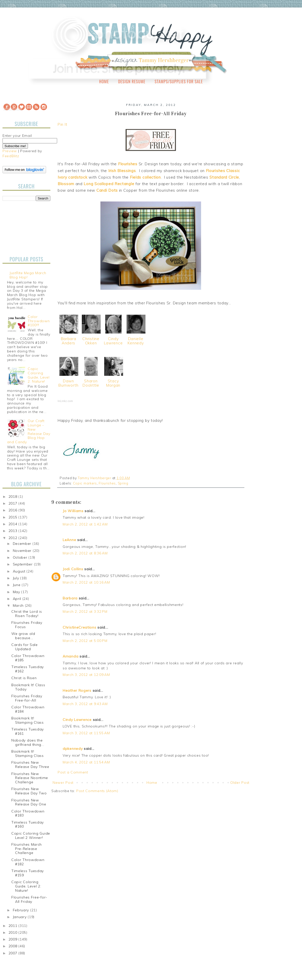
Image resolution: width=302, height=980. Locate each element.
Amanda (70, 656)
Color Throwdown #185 (28, 658)
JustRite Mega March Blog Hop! (28, 275)
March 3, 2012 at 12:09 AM (86, 675)
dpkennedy (73, 749)
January (20, 917)
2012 (14, 538)
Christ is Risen (24, 678)
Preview (10, 151)
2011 (14, 926)
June (17, 585)
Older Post (240, 783)
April (18, 599)
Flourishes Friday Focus (27, 625)
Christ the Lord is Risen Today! (27, 614)
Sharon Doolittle (91, 383)
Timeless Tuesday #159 (28, 873)
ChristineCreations (80, 627)
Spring (123, 483)
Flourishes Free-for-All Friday (29, 899)
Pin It (62, 124)
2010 (14, 932)
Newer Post (63, 783)
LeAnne (69, 540)
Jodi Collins (73, 569)
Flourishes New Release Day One (29, 802)
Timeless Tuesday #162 (28, 669)
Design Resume (132, 81)
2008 (14, 946)
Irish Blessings (122, 171)
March (19, 605)
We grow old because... (23, 636)
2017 (14, 503)
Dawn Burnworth (68, 383)
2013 (14, 531)
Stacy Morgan (113, 383)
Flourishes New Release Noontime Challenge (30, 778)
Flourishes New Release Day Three (30, 765)
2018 (14, 497)
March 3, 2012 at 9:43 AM (85, 704)
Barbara (70, 598)
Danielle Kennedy (136, 341)
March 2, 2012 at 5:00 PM (85, 641)
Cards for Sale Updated (25, 647)
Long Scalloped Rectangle (109, 184)
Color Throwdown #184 (28, 709)
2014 (14, 524)
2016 (14, 510)
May (17, 592)
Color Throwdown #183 (28, 813)
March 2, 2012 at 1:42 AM (85, 524)
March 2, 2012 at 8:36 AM (85, 553)
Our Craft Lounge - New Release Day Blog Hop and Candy (29, 431)
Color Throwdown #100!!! (39, 321)
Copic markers (85, 483)
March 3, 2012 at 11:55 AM (86, 733)
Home (104, 81)
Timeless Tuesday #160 (28, 824)
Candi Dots (107, 190)
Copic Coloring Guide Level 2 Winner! (31, 835)
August (20, 571)
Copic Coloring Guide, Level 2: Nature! (39, 375)
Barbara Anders (69, 341)
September (23, 564)
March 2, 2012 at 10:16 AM (86, 582)
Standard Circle (224, 177)
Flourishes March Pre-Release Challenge (27, 849)
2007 (14, 953)
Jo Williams (74, 511)
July (17, 578)
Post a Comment (73, 772)
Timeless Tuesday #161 (28, 731)
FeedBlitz (11, 156)
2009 (14, 939)
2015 (14, 517)
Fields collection (145, 177)
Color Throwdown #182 (28, 862)
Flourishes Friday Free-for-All (27, 698)
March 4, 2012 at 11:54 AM (86, 762)
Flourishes (128, 164)
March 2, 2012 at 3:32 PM (85, 611)
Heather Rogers (77, 690)
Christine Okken (91, 341)
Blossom (66, 184)
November (23, 551)
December (23, 544)
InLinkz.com (65, 401)
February (22, 910)
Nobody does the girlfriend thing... (28, 742)
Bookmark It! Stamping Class (28, 720)
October (21, 557)
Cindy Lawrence (113, 341)
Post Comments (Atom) (97, 791)
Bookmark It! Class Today (28, 687)
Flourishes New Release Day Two (29, 791)
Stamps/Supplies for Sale (179, 81)
